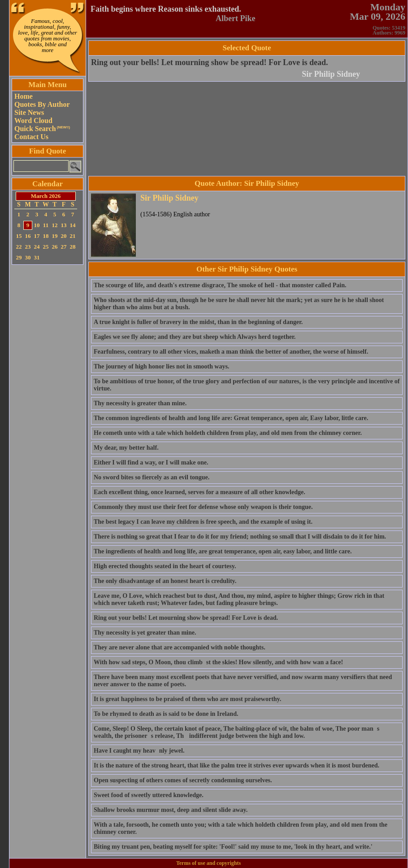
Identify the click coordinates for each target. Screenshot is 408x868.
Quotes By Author (42, 104)
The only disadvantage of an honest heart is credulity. (165, 581)
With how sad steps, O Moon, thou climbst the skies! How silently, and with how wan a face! (218, 662)
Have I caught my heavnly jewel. (139, 751)
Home (24, 96)
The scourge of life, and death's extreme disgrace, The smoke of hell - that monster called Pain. (220, 285)
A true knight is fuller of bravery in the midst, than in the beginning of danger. (198, 322)
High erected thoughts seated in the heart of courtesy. (165, 566)
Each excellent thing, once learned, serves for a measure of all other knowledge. (200, 492)
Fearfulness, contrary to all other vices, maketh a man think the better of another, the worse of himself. (231, 352)
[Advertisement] (48, 402)
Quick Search (42, 129)
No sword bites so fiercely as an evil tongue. (152, 477)
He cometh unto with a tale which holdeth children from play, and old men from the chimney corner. (228, 433)
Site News (29, 112)
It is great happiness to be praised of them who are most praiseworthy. (187, 699)
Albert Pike (235, 18)
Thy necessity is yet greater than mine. (145, 633)
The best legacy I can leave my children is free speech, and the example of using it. (203, 522)
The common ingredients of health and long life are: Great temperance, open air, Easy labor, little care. (231, 418)
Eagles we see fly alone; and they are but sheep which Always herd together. (195, 337)
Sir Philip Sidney (331, 74)
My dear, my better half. (126, 448)
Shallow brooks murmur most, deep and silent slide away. (171, 810)
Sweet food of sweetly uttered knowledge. (149, 795)
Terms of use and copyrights (208, 863)
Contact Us (31, 137)
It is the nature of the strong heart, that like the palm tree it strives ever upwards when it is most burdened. (237, 765)
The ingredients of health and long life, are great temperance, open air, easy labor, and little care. (223, 551)
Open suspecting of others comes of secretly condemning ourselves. (183, 780)
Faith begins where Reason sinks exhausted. (166, 9)
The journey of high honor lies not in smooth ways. (161, 366)
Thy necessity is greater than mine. (140, 403)
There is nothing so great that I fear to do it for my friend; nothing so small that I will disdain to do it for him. (240, 537)
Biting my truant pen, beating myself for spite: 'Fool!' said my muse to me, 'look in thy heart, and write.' (233, 847)
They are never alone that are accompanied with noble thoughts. (180, 647)
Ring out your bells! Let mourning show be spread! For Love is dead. (210, 62)
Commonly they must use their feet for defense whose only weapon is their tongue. (203, 507)
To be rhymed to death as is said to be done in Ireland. (166, 714)
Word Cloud (33, 121)
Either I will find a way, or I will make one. (151, 462)
